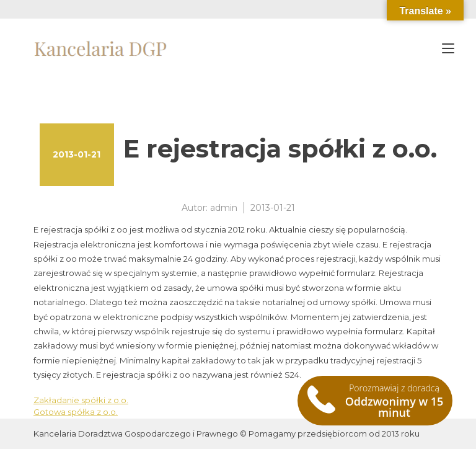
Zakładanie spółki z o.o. (81, 400)
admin (224, 208)
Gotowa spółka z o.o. (76, 412)
